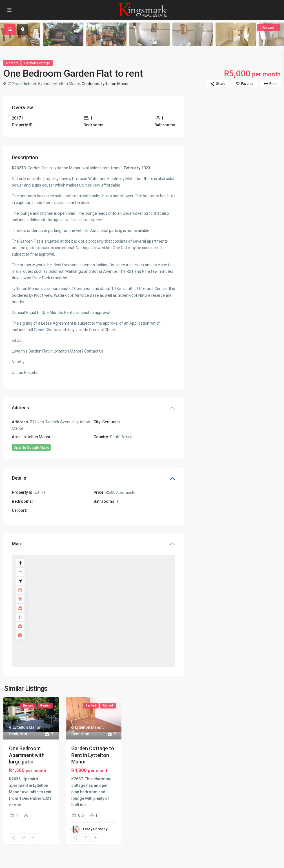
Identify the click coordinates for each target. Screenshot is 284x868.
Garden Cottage (37, 63)
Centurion (90, 84)
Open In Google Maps (31, 447)
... (24, 805)
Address (20, 408)
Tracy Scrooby (95, 829)
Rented (12, 63)
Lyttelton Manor (115, 84)
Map (16, 544)
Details (19, 478)
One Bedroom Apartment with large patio (27, 755)
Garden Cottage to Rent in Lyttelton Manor (93, 755)
